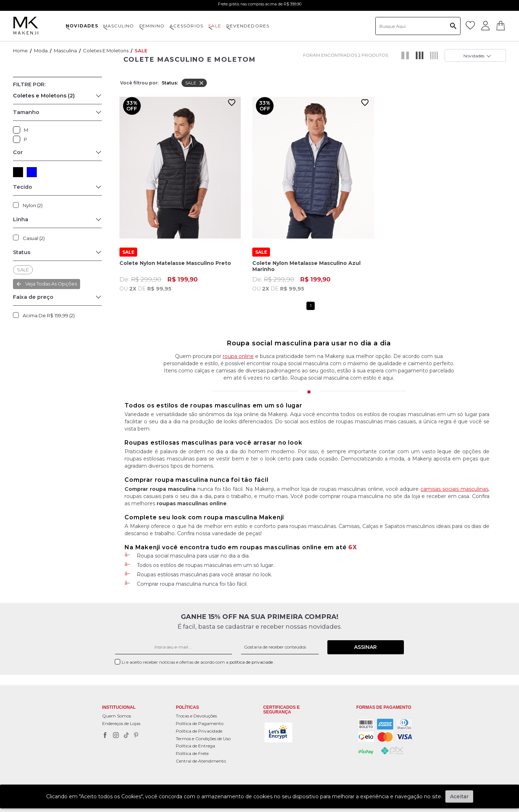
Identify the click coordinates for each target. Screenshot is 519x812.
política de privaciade (252, 662)
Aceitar (459, 796)
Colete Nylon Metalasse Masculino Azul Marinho (306, 260)
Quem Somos (117, 716)
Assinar (365, 647)
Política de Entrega (195, 746)
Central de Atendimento (201, 761)
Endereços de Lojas (121, 723)
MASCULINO (119, 26)
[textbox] (418, 26)
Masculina (65, 51)
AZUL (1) (32, 172)
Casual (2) (34, 238)
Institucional (119, 708)
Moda (41, 51)
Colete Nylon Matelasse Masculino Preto (175, 257)
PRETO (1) (18, 172)
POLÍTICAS (187, 708)
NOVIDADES (82, 26)
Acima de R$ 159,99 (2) (49, 315)
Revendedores (248, 26)
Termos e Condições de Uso (203, 739)
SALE (215, 26)
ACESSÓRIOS (186, 26)
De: (180, 278)
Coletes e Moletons (106, 51)
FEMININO (152, 26)
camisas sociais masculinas (454, 489)
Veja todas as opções (51, 284)
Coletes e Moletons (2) (44, 96)
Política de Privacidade (199, 731)
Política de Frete (192, 753)
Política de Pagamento (200, 723)
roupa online (238, 356)
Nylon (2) (33, 205)
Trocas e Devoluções (196, 716)
